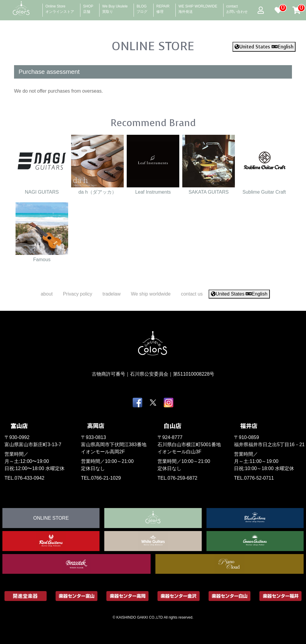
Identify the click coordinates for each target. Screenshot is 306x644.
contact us (192, 294)
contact (237, 7)
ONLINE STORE (153, 46)
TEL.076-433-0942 (24, 478)
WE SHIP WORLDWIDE (198, 7)
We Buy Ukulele (115, 7)
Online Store (60, 7)
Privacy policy (78, 294)
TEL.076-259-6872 (177, 478)
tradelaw (111, 294)
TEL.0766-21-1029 (101, 478)
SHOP (88, 7)
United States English (264, 47)
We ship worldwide (151, 294)
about (47, 294)
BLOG (142, 7)
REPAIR (163, 7)
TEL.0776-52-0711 (254, 478)
